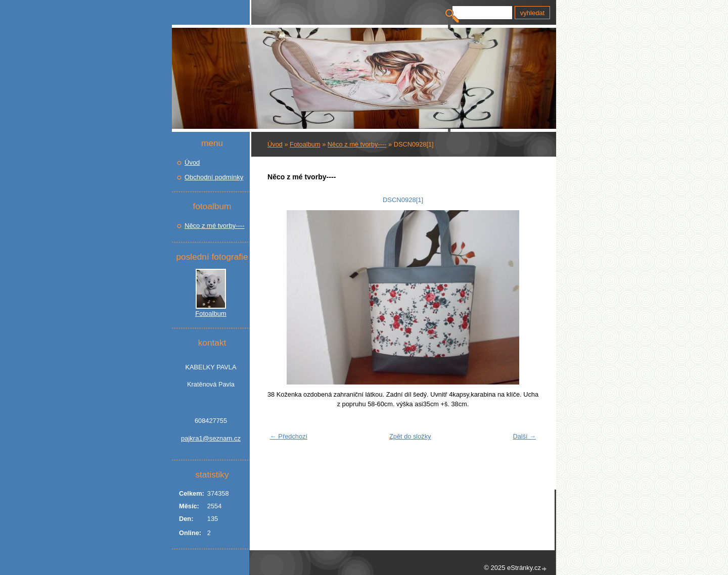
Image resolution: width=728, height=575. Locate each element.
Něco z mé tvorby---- (357, 144)
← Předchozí (289, 436)
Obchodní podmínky (214, 177)
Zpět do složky (410, 436)
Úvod (275, 144)
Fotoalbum (305, 144)
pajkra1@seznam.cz (211, 438)
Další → (524, 436)
